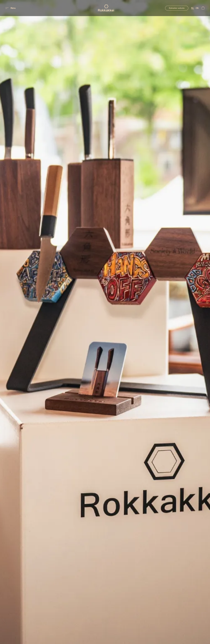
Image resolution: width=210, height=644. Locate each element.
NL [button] (193, 8)
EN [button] (197, 8)
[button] (106, 8)
